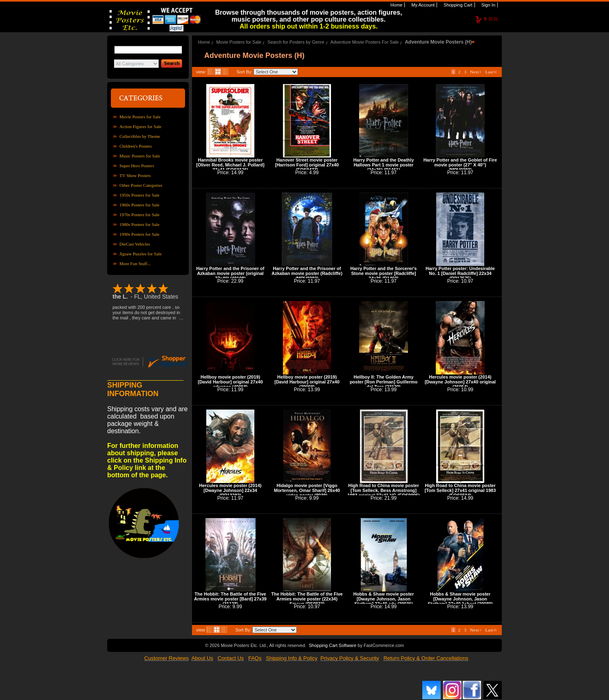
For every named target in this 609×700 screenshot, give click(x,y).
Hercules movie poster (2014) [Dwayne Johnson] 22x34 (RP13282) (231, 490)
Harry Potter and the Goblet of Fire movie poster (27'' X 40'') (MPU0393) (460, 165)
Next (476, 72)
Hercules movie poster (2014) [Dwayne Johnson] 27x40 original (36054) (460, 382)
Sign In (488, 5)
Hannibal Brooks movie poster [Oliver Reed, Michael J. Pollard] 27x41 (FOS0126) (230, 165)
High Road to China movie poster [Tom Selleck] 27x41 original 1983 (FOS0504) (460, 490)
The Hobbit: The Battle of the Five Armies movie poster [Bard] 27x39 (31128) (230, 599)
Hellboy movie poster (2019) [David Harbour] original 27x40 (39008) (307, 382)
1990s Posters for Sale (139, 234)
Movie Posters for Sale (140, 117)
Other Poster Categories (141, 185)
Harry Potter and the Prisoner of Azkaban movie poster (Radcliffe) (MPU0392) (307, 273)
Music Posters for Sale (140, 156)
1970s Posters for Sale (139, 215)
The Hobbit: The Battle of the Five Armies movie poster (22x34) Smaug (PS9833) (307, 599)
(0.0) (491, 19)
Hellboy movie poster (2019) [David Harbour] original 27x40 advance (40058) (230, 382)
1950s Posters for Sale (139, 195)
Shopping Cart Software (332, 645)
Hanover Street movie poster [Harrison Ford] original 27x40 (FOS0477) (307, 165)
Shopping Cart (457, 5)
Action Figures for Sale (140, 126)
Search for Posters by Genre (296, 42)
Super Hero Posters (137, 166)
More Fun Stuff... (135, 264)
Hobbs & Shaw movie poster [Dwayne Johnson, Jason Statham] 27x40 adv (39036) (384, 599)
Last (491, 72)
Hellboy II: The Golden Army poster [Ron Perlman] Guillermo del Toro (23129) (384, 382)
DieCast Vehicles (135, 244)
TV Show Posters (135, 175)
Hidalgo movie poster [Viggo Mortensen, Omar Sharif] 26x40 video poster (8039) (307, 490)
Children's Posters (136, 146)
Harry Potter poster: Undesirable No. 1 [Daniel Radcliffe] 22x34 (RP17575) (460, 273)
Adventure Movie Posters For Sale (365, 42)
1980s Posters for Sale (139, 224)
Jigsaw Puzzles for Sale (141, 254)
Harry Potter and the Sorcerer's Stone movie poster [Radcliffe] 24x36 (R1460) (384, 273)
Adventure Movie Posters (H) (438, 42)
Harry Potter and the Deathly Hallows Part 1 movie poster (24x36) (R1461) (384, 165)
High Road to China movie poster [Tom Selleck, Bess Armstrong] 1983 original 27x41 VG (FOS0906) (383, 490)
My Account (422, 5)
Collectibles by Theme (140, 136)
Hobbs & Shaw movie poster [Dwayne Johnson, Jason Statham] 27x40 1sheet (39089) (460, 599)
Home (396, 5)
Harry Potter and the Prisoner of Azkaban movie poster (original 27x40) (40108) (231, 273)
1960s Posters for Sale (139, 205)
